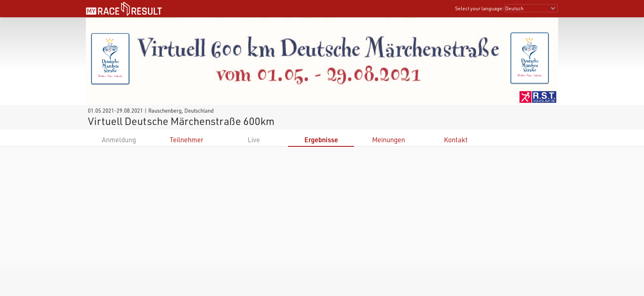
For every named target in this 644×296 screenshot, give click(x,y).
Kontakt (456, 140)
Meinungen (389, 140)
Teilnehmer (186, 140)
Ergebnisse (321, 140)
